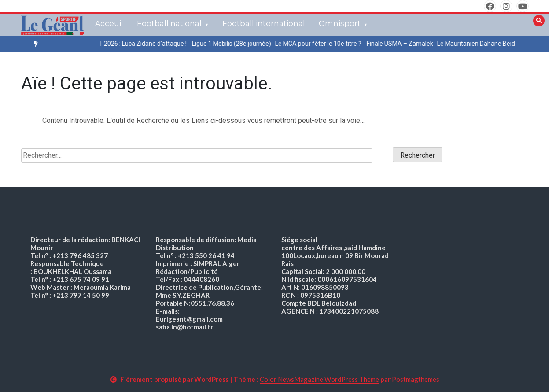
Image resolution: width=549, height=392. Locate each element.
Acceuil (109, 23)
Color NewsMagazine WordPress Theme (319, 379)
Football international (264, 23)
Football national (169, 23)
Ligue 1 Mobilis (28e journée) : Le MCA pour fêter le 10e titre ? (285, 44)
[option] (141, 44)
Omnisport (340, 23)
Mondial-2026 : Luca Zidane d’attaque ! (141, 44)
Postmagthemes (416, 379)
